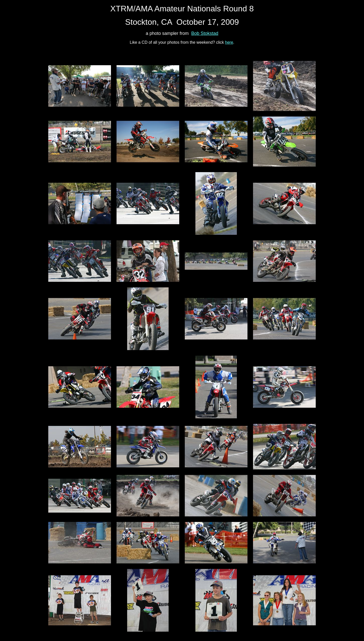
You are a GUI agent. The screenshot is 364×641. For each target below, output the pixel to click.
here (229, 42)
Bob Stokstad (205, 33)
